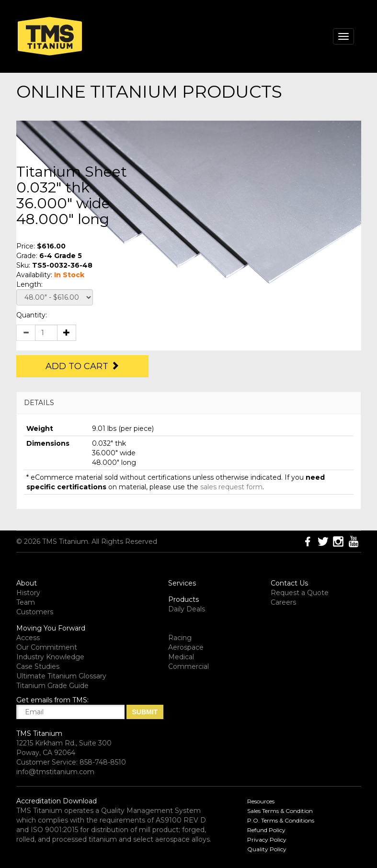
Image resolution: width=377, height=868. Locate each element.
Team (26, 602)
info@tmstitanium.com (55, 772)
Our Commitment (47, 647)
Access (28, 638)
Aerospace (186, 647)
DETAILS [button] (39, 403)
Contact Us (289, 583)
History (28, 593)
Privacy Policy (267, 840)
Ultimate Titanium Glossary (61, 676)
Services (182, 583)
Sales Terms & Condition (280, 811)
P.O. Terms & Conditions (281, 820)
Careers (283, 602)
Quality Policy (267, 849)
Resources (261, 801)
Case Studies (38, 666)
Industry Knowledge (50, 657)
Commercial (188, 666)
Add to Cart (82, 366)
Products (183, 599)
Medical (181, 657)
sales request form (231, 487)
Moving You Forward (51, 628)
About (27, 583)
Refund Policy (266, 830)
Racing (180, 638)
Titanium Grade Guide (52, 686)
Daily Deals (187, 609)
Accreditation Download (57, 801)
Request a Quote (300, 593)
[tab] (189, 403)
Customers (35, 612)
